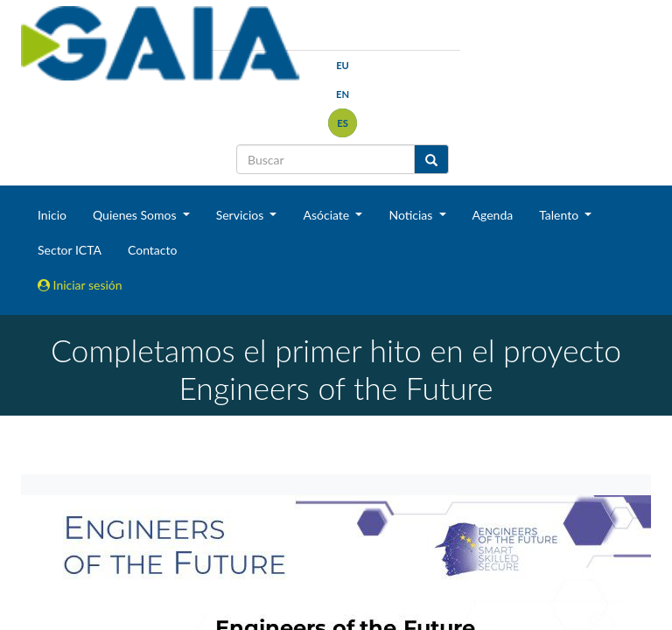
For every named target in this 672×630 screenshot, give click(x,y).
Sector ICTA (70, 250)
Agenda (493, 215)
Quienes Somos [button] (136, 215)
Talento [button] (560, 215)
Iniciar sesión (80, 285)
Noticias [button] (412, 215)
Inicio (52, 215)
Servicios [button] (241, 215)
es (343, 123)
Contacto (152, 250)
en (343, 94)
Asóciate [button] (327, 215)
